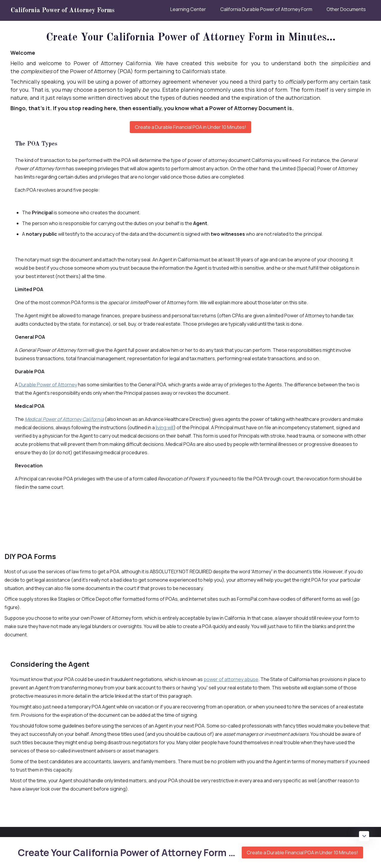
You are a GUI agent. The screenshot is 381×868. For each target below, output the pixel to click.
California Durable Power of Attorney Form (266, 9)
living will (165, 427)
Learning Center (188, 9)
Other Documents (346, 9)
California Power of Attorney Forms (63, 10)
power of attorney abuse (231, 679)
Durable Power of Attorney (48, 385)
